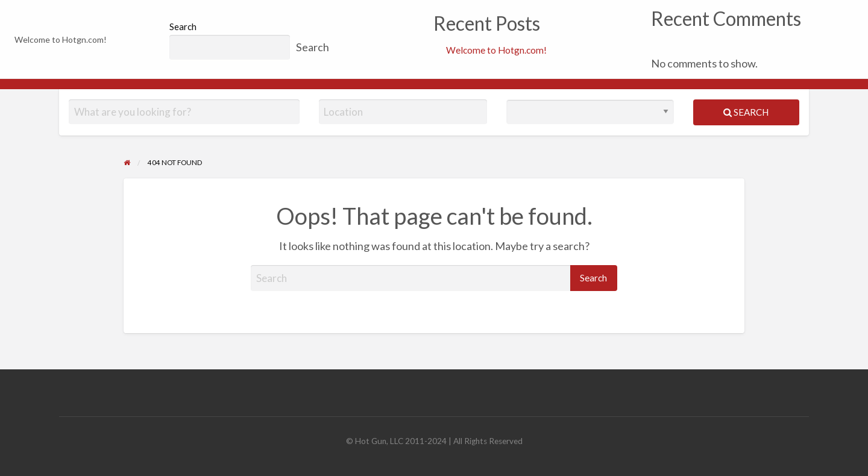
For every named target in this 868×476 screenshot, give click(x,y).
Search (183, 27)
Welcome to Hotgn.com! (496, 50)
